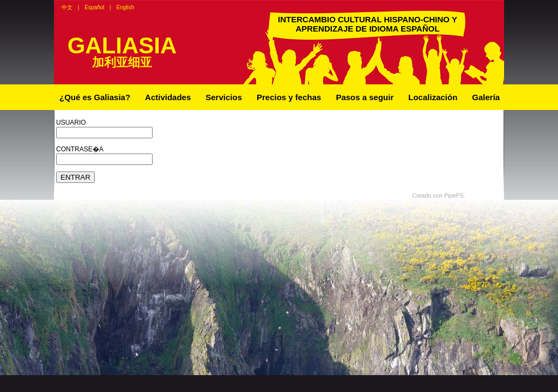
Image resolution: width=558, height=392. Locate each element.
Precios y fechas (289, 97)
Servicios (224, 97)
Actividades (168, 97)
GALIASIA (122, 45)
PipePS (454, 195)
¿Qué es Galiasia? (95, 97)
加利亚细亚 (122, 62)
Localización (433, 97)
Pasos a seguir (365, 97)
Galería (486, 97)
